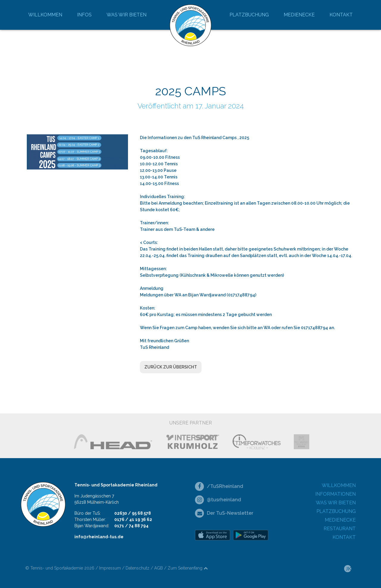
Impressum (110, 568)
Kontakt (341, 15)
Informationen (335, 494)
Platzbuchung (249, 15)
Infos (84, 15)
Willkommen (45, 15)
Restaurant (340, 529)
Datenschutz (138, 568)
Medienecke (299, 15)
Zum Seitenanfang (188, 568)
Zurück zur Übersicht (171, 367)
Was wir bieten (127, 15)
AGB (159, 568)
